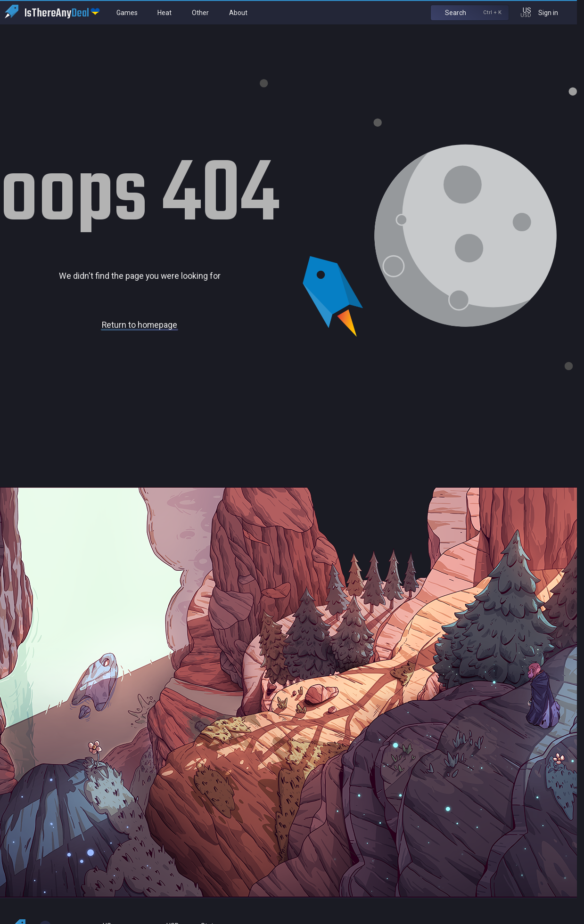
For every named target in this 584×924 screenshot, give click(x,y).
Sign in (554, 12)
